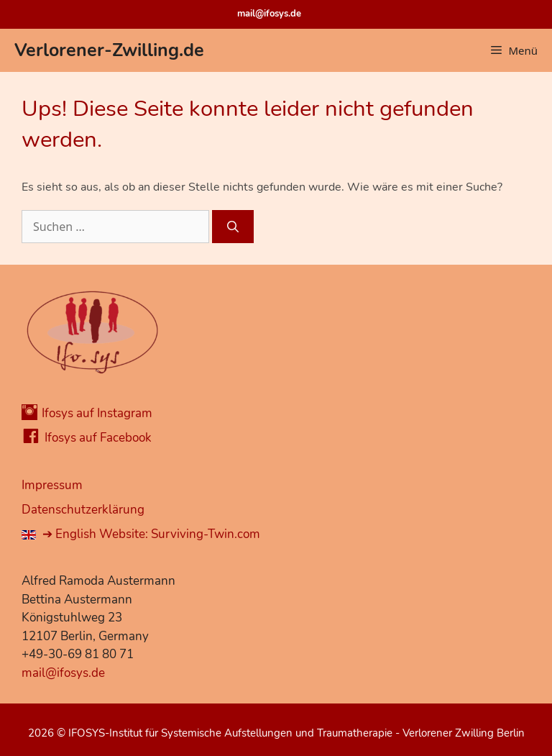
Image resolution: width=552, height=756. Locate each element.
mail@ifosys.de (269, 14)
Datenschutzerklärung (83, 510)
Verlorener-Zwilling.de (109, 50)
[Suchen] (233, 227)
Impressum (52, 485)
